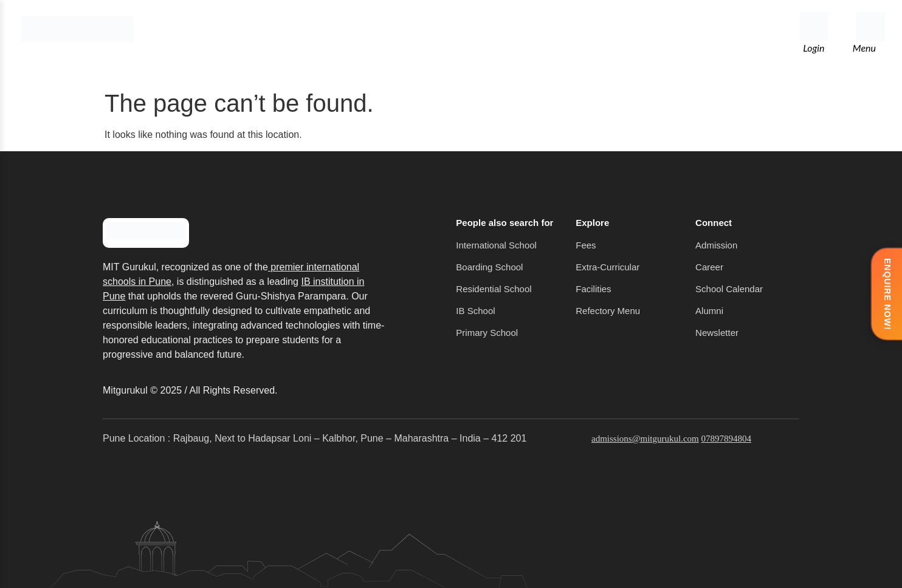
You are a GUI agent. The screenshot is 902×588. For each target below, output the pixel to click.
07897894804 (726, 439)
